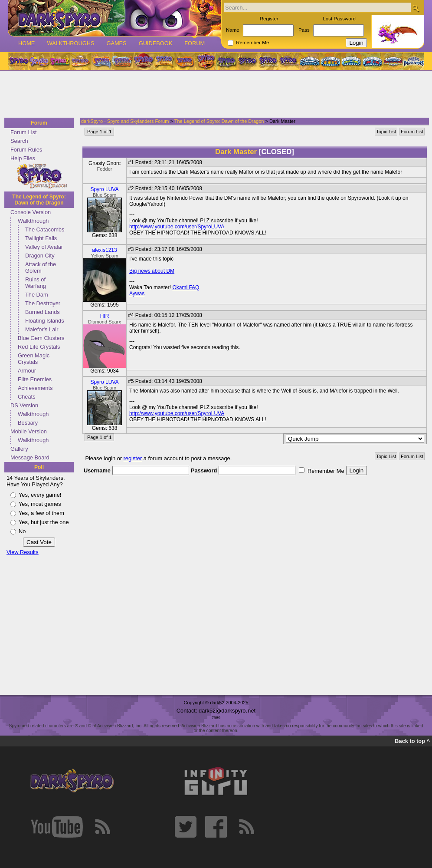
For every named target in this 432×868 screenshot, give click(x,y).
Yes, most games (40, 504)
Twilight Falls (41, 238)
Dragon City (40, 256)
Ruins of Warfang (36, 283)
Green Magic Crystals (34, 359)
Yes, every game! (40, 495)
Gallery (19, 449)
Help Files (23, 158)
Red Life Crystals (39, 347)
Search (19, 141)
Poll (39, 467)
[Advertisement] (213, 95)
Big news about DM (152, 271)
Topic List (386, 132)
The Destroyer (43, 303)
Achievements (35, 388)
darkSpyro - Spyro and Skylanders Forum (125, 121)
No (22, 531)
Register (269, 19)
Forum (195, 43)
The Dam (37, 295)
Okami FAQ (186, 287)
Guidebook (156, 43)
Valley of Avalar (44, 247)
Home (26, 43)
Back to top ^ (412, 741)
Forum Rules (26, 150)
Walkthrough (33, 221)
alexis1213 (104, 250)
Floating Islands (45, 321)
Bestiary (28, 423)
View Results (23, 552)
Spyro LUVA (104, 189)
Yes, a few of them (41, 513)
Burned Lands (43, 312)
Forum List (23, 132)
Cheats (27, 397)
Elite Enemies (35, 379)
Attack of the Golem (41, 267)
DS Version (24, 405)
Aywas (137, 294)
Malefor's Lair (42, 329)
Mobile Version (29, 431)
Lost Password (339, 19)
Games (116, 43)
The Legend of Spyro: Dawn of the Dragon (39, 200)
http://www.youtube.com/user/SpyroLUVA (177, 227)
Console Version (31, 212)
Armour (27, 371)
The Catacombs (45, 229)
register (133, 458)
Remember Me (252, 43)
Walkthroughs (70, 43)
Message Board (30, 457)
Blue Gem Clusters (41, 338)
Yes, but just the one (44, 522)
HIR (105, 316)
